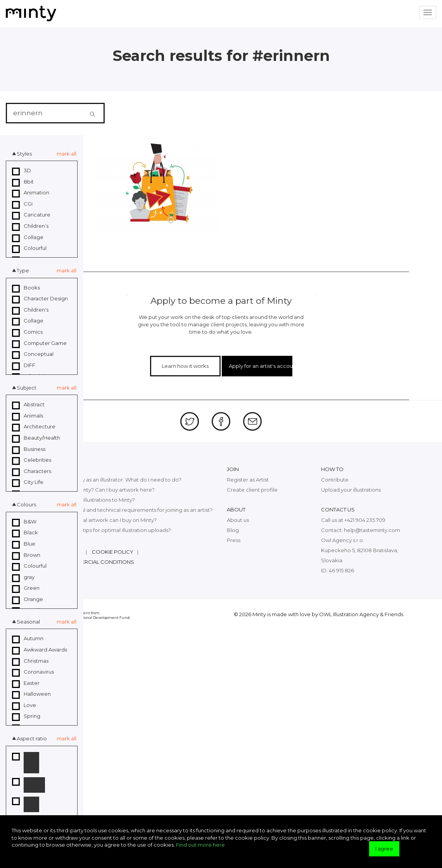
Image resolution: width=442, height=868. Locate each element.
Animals (28, 416)
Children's (30, 310)
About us (238, 520)
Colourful (29, 248)
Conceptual (33, 354)
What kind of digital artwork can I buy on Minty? (98, 520)
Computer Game (39, 343)
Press (234, 540)
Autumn (28, 639)
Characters (32, 471)
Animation (31, 193)
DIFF (24, 366)
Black (25, 533)
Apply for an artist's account (261, 366)
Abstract (28, 405)
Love (24, 705)
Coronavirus (33, 672)
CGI (22, 204)
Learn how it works (185, 366)
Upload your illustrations (351, 490)
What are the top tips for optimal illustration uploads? (105, 530)
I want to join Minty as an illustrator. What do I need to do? (110, 480)
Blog (233, 530)
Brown (26, 555)
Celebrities (32, 460)
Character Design (40, 299)
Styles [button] (24, 154)
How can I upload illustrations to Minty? (87, 500)
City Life (28, 482)
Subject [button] (27, 388)
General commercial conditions (86, 562)
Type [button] (23, 270)
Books (26, 288)
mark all (66, 154)
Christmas (30, 661)
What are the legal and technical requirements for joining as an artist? (126, 510)
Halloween (31, 694)
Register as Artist (248, 480)
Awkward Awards (40, 650)
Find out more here (200, 845)
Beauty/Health (36, 438)
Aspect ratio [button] (32, 738)
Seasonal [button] (28, 622)
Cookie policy (113, 552)
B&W (24, 522)
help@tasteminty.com (372, 530)
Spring (26, 716)
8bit (23, 182)
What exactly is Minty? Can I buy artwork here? (97, 490)
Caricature (31, 215)
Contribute (335, 480)
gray (23, 577)
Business (29, 449)
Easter (26, 683)
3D (22, 171)
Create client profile (252, 490)
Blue (24, 544)
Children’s (30, 226)
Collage (28, 237)
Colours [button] (26, 504)
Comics (27, 332)
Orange (28, 599)
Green (26, 588)
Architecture (34, 427)
